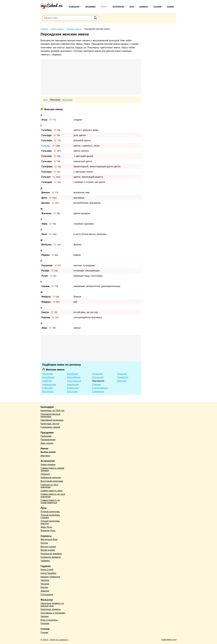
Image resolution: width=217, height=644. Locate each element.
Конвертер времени (51, 557)
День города (47, 443)
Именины (45, 456)
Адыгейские (48, 377)
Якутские (122, 381)
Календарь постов (50, 424)
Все (46, 100)
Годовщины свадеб (50, 427)
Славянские (98, 392)
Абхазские (47, 374)
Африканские (49, 385)
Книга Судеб (47, 570)
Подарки (45, 623)
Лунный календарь (50, 512)
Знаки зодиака (48, 465)
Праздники (90, 7)
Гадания (157, 7)
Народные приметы (51, 609)
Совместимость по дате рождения (53, 495)
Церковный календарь (52, 420)
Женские (55, 100)
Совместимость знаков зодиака (52, 469)
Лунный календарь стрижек (50, 516)
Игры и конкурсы (49, 620)
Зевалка (45, 591)
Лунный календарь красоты (50, 522)
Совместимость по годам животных (50, 501)
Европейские (74, 377)
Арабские (47, 381)
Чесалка (45, 584)
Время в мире (48, 550)
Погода (44, 543)
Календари (74, 7)
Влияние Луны (48, 531)
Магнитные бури (49, 539)
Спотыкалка (47, 595)
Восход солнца (48, 547)
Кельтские (72, 392)
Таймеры (45, 561)
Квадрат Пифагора (50, 577)
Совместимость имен (52, 491)
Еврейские (73, 374)
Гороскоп (45, 474)
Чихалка (45, 580)
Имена (104, 7)
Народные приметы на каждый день (52, 605)
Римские (96, 385)
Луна (132, 7)
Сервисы (144, 7)
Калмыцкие (73, 388)
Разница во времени (51, 554)
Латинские (97, 374)
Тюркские (122, 374)
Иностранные (74, 381)
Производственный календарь (50, 415)
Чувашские (123, 377)
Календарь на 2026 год (52, 411)
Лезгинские (98, 377)
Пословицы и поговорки (53, 613)
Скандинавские (100, 388)
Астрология (118, 7)
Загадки (45, 616)
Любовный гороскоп (51, 478)
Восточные (48, 392)
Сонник (170, 7)
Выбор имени (48, 452)
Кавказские (73, 385)
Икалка (44, 587)
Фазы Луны (46, 527)
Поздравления (48, 440)
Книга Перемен (48, 573)
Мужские (67, 100)
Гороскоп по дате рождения (49, 486)
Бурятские (47, 388)
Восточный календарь (52, 481)
